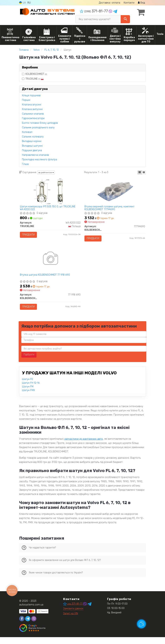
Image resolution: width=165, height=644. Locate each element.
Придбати (30, 236)
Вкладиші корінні (32, 141)
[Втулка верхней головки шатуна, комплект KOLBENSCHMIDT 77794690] (115, 192)
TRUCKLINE (33, 79)
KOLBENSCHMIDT (34, 74)
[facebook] (22, 626)
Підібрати (29, 361)
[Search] (125, 19)
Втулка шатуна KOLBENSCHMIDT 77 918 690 (46, 279)
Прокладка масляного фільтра (39, 160)
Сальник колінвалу (33, 137)
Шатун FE (28, 386)
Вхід (141, 3)
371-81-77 (94, 11)
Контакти (129, 3)
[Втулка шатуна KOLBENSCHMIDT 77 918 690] (50, 263)
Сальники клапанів (33, 114)
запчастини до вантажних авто (84, 446)
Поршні (26, 100)
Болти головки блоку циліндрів (40, 123)
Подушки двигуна (32, 150)
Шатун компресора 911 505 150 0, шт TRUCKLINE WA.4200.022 (49, 209)
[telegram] (28, 626)
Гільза (25, 164)
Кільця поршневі (31, 95)
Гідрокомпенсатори (33, 118)
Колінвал (27, 132)
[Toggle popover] (141, 624)
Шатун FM (28, 393)
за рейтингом (46, 172)
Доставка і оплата (110, 3)
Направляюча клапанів (35, 155)
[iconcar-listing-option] (144, 172)
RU (29, 3)
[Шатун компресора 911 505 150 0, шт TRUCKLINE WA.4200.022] (50, 192)
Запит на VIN (71, 620)
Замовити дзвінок (73, 615)
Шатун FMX (28, 397)
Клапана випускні (32, 109)
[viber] (34, 626)
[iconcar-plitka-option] (140, 172)
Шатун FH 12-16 (31, 390)
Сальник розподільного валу (38, 128)
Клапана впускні (32, 105)
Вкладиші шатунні (32, 146)
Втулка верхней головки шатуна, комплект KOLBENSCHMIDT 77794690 (111, 209)
